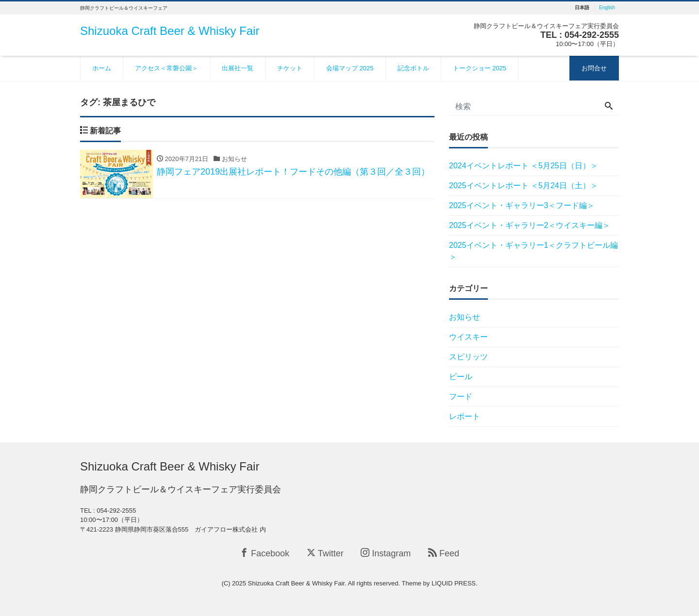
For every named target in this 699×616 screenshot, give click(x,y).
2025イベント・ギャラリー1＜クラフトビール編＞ (534, 251)
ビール (461, 377)
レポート (465, 416)
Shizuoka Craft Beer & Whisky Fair (170, 31)
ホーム (102, 68)
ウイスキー (468, 337)
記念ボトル (413, 68)
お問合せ (594, 68)
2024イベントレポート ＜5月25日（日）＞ (524, 166)
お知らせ (465, 317)
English (607, 8)
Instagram (386, 553)
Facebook (265, 553)
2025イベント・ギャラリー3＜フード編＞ (522, 205)
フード (461, 397)
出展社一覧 (238, 68)
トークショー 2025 (480, 68)
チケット (290, 68)
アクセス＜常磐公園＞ (166, 68)
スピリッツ (468, 357)
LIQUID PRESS (454, 583)
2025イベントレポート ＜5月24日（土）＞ (524, 186)
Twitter (325, 553)
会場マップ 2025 (350, 68)
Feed (444, 553)
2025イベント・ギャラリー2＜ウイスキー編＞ (530, 225)
